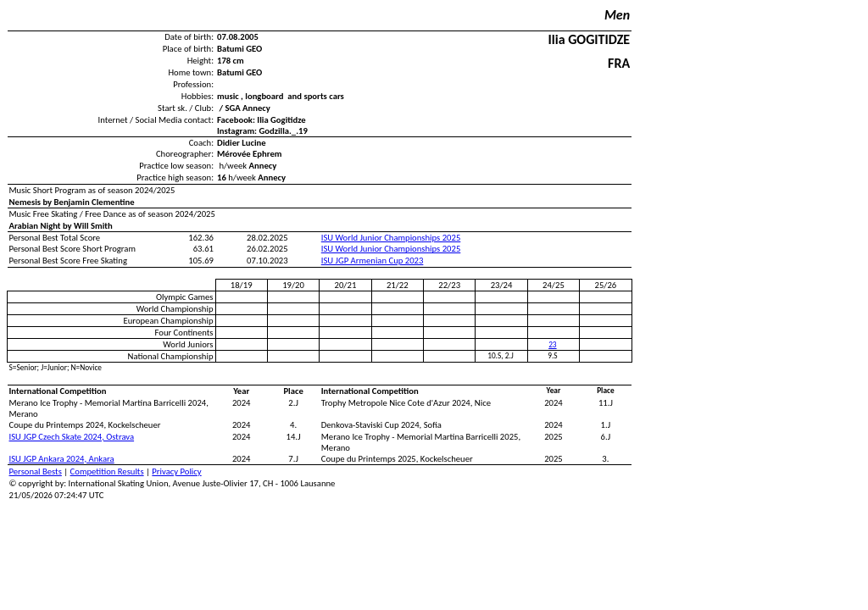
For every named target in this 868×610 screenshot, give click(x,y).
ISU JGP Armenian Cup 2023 (373, 261)
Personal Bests (36, 471)
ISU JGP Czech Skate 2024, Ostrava (72, 437)
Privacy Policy (176, 471)
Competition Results (107, 471)
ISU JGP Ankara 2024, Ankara (62, 459)
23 (552, 345)
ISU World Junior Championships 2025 (391, 238)
